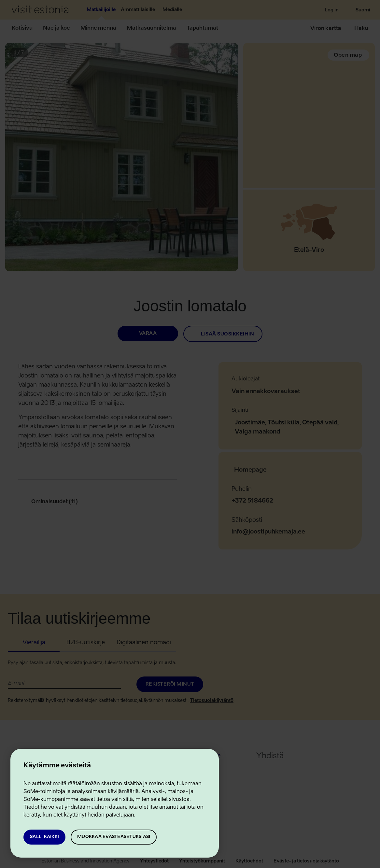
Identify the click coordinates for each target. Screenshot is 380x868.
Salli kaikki (44, 837)
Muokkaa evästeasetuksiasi (114, 837)
